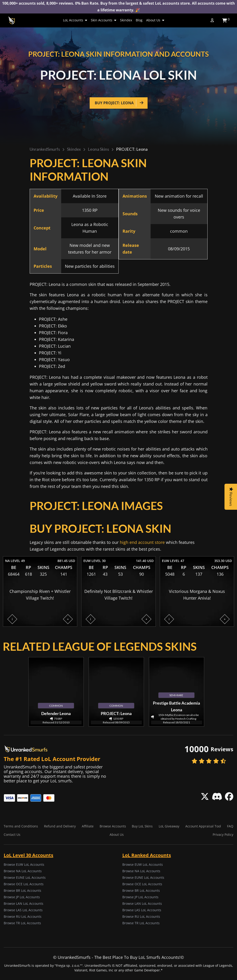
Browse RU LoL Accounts (23, 916)
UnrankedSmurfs (45, 149)
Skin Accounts (104, 20)
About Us (155, 20)
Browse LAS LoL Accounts (23, 910)
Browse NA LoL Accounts (23, 871)
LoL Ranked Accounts (147, 855)
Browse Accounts (113, 826)
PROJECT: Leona (132, 149)
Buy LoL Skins (142, 826)
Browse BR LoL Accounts (22, 890)
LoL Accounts (75, 20)
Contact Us (12, 835)
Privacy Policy (223, 835)
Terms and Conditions (21, 826)
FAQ (230, 826)
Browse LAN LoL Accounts (24, 903)
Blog (139, 20)
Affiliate (88, 826)
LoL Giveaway (169, 826)
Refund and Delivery (60, 826)
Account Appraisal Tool (203, 826)
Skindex (126, 20)
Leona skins (98, 149)
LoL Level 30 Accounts (28, 855)
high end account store (142, 542)
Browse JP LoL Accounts (22, 897)
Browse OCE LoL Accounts (24, 884)
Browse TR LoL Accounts (22, 923)
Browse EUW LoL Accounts (24, 864)
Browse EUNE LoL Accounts (25, 877)
